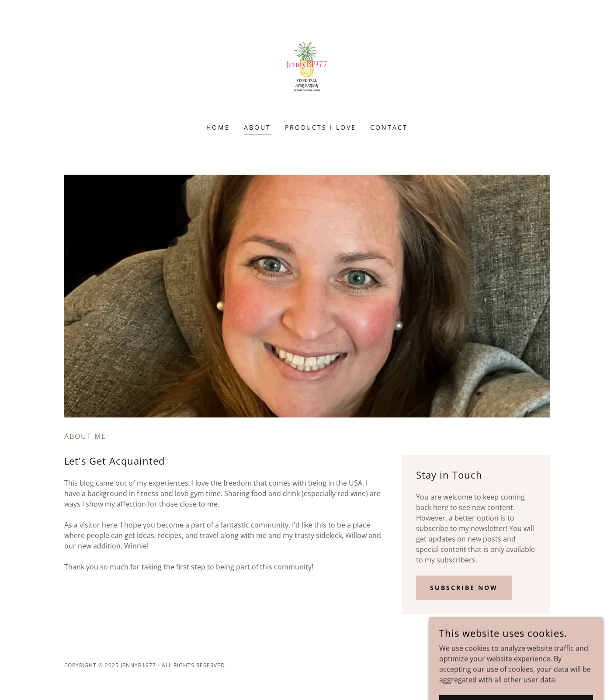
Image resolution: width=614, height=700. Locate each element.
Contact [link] (389, 127)
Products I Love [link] (321, 127)
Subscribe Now (464, 588)
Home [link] (218, 127)
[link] (307, 67)
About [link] (257, 127)
